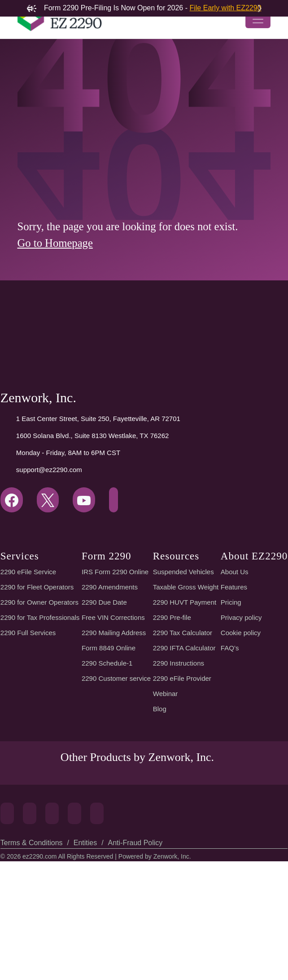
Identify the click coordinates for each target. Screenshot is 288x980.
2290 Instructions (178, 743)
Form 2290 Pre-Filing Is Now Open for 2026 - (144, 8)
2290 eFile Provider (182, 758)
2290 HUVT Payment (184, 682)
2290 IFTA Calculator (185, 727)
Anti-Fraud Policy (133, 961)
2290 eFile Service (27, 651)
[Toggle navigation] (258, 36)
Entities (85, 961)
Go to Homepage (59, 298)
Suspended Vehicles (183, 651)
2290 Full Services (27, 712)
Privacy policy (240, 697)
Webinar (165, 773)
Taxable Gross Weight (186, 666)
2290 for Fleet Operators (38, 666)
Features (232, 666)
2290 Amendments (111, 666)
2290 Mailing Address (114, 712)
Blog (160, 788)
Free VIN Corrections (114, 697)
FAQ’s (228, 727)
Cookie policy (240, 712)
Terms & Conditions (31, 961)
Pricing (229, 682)
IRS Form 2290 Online (114, 651)
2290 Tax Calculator (183, 712)
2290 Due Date (104, 682)
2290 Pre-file (172, 697)
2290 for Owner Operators (41, 682)
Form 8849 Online (109, 727)
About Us (233, 651)
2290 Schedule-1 (107, 743)
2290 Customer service (117, 758)
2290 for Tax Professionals (41, 697)
